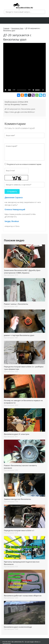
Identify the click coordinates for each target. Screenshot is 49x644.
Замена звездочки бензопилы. (18, 499)
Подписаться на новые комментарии (24, 164)
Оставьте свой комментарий (20, 128)
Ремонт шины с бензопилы (16, 304)
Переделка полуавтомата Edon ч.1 (19, 530)
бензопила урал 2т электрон (17, 434)
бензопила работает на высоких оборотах (23, 596)
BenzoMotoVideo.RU (23, 6)
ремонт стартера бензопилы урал (19, 335)
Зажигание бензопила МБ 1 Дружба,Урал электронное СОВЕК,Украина (22, 272)
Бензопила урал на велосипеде (18, 627)
